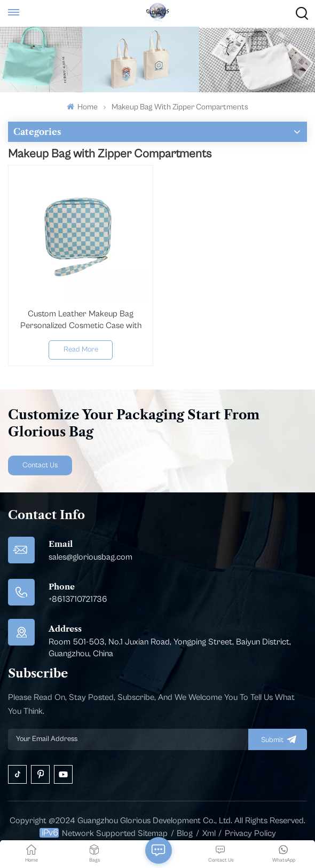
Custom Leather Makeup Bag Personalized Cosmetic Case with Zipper (81, 320)
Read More (81, 349)
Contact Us (40, 465)
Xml (209, 833)
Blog (185, 833)
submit (278, 739)
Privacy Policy (250, 833)
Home (82, 107)
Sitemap (153, 833)
